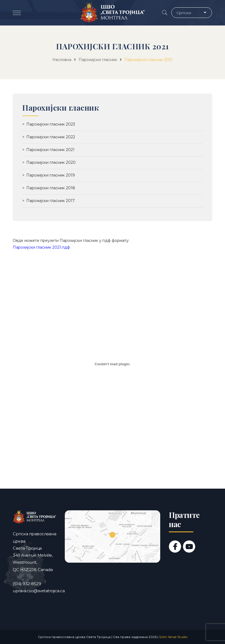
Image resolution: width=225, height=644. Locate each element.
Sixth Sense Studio (173, 637)
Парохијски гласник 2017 (51, 201)
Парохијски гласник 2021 (50, 150)
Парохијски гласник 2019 (51, 175)
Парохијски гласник (98, 60)
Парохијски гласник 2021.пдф (41, 247)
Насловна (62, 60)
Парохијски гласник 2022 (51, 137)
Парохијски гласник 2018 (51, 188)
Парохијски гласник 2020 (51, 162)
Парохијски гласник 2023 (51, 124)
